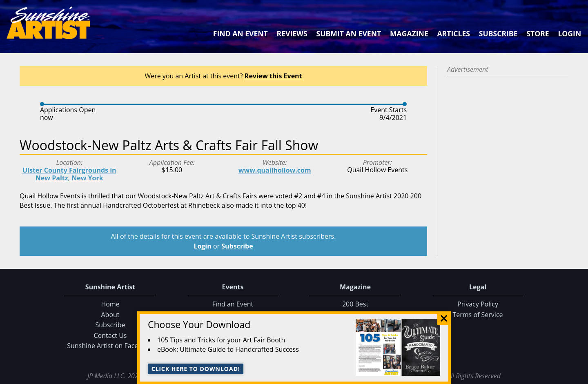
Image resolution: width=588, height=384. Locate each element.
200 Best (355, 304)
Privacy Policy (478, 304)
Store (538, 33)
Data (578, 376)
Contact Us (110, 335)
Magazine (409, 33)
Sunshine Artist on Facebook (110, 346)
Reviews (292, 33)
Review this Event (273, 76)
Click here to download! (196, 369)
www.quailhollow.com (275, 170)
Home (110, 304)
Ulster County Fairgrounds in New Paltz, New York (69, 174)
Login (569, 33)
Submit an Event (349, 33)
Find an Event (241, 33)
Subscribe (498, 33)
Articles (453, 33)
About (110, 315)
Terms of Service (478, 315)
